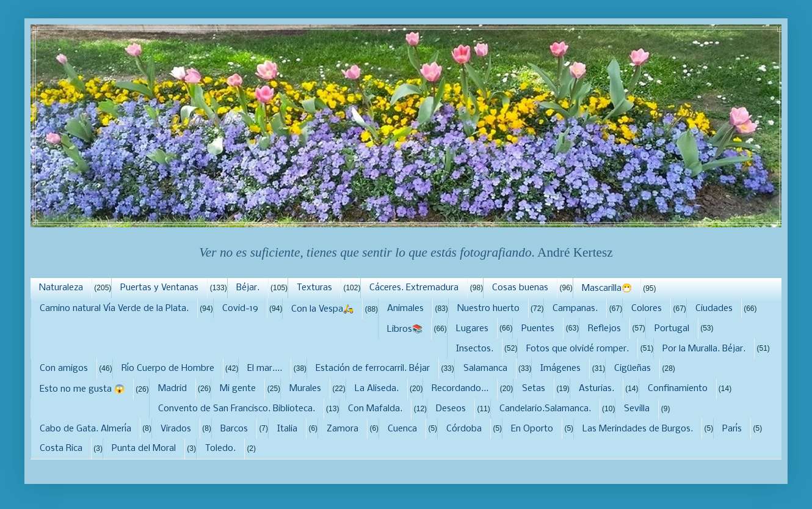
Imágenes (560, 368)
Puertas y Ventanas (159, 288)
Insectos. (475, 349)
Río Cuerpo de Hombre (168, 368)
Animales (405, 309)
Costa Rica (61, 449)
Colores (647, 309)
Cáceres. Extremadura (414, 288)
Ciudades (714, 309)
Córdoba (464, 429)
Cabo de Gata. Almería (85, 429)
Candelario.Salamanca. (545, 409)
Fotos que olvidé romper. (578, 349)
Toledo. (220, 449)
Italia (287, 429)
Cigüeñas (633, 368)
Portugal (672, 329)
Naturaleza (61, 288)
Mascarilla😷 (607, 288)
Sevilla (637, 409)
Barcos (234, 429)
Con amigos (64, 368)
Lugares (472, 329)
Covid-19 (240, 309)
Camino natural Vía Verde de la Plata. (114, 309)
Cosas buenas (520, 288)
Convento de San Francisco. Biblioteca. (237, 409)
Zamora (343, 429)
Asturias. (596, 389)
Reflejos (604, 329)
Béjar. (248, 288)
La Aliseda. (377, 389)
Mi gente (238, 389)
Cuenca (402, 429)
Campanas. (575, 309)
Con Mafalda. (375, 409)
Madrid (172, 389)
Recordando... (460, 389)
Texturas (314, 288)
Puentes (538, 329)
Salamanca (485, 368)
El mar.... (265, 368)
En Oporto (532, 429)
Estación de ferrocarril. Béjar (373, 368)
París (732, 429)
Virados (176, 429)
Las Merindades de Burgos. (638, 429)
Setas (534, 389)
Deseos (451, 409)
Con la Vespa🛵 (322, 309)
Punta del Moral (144, 449)
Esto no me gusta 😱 (82, 389)
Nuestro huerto (488, 309)
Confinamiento (678, 389)
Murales (305, 389)
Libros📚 (405, 329)
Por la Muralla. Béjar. (704, 349)
